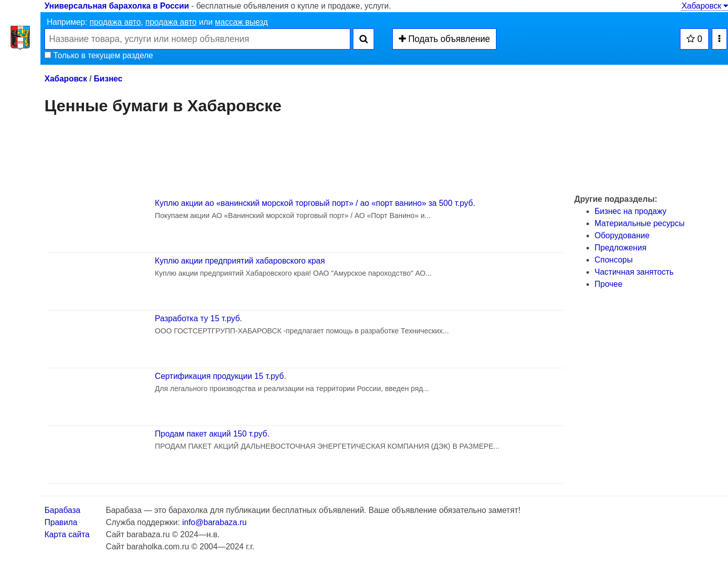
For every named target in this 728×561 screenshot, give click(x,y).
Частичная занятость (634, 272)
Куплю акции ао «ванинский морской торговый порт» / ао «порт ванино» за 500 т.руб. (315, 203)
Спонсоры (613, 260)
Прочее (608, 284)
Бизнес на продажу (630, 211)
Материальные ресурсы (640, 223)
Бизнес (108, 79)
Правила (61, 522)
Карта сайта (67, 534)
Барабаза (62, 510)
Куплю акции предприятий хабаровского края (240, 261)
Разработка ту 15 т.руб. (198, 318)
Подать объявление (445, 39)
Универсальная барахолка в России (117, 6)
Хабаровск (705, 6)
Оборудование (622, 235)
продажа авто (115, 22)
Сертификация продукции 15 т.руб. (220, 376)
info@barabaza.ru (214, 522)
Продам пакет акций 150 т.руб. (212, 434)
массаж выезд (241, 22)
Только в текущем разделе (99, 55)
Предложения (621, 248)
